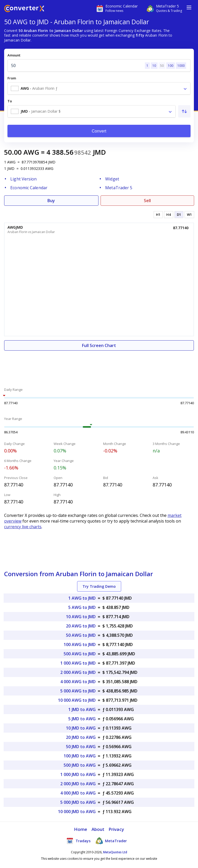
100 (171, 66)
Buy (51, 201)
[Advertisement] (99, 366)
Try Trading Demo (99, 586)
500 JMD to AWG (80, 765)
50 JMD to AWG (81, 747)
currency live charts (23, 527)
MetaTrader (111, 841)
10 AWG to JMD (81, 617)
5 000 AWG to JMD (78, 691)
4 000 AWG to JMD (78, 682)
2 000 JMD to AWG (78, 784)
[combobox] (99, 88)
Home (81, 829)
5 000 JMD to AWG (78, 802)
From (12, 78)
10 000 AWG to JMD (77, 700)
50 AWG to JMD (81, 635)
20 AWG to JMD (81, 626)
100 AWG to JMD (80, 644)
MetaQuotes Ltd (115, 852)
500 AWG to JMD (80, 654)
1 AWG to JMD (82, 598)
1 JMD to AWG (82, 709)
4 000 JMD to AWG (78, 793)
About (98, 829)
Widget (112, 179)
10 (154, 66)
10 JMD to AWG (81, 728)
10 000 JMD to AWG (77, 812)
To (10, 101)
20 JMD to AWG (81, 737)
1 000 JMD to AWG (78, 774)
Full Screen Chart (99, 345)
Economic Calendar (29, 188)
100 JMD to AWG (80, 756)
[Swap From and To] (184, 111)
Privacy (116, 829)
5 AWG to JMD (82, 607)
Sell (147, 201)
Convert (99, 131)
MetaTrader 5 (119, 188)
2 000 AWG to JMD (78, 672)
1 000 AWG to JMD (78, 663)
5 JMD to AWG (82, 719)
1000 (181, 66)
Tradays (78, 841)
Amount (14, 55)
